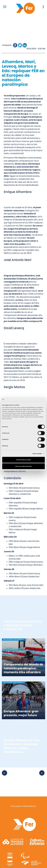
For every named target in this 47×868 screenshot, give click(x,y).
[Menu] (5, 7)
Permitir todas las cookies (23, 460)
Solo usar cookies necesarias (23, 466)
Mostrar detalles (37, 454)
